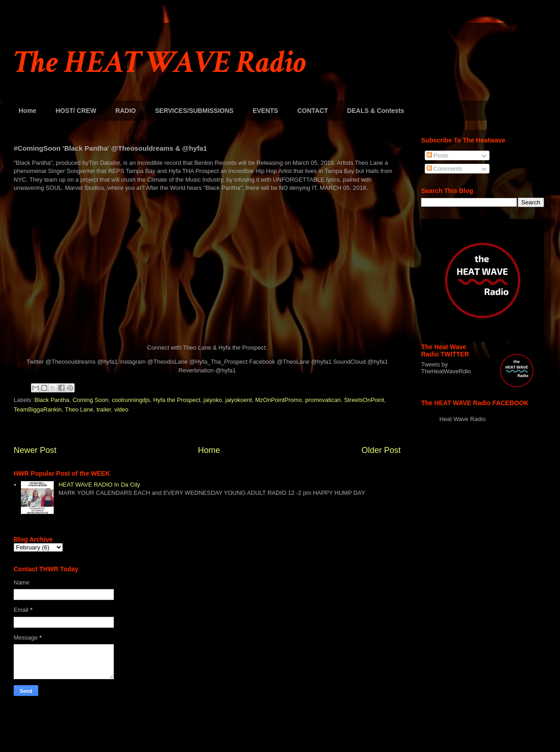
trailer (104, 409)
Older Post (381, 450)
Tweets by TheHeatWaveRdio (446, 368)
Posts (438, 155)
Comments (444, 169)
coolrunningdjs (131, 400)
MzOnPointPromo (279, 400)
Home (28, 111)
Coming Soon (90, 400)
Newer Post (35, 450)
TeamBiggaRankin (38, 409)
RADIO (125, 111)
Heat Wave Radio (462, 419)
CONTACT (313, 111)
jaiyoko (213, 400)
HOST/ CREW (76, 111)
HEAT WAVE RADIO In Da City (99, 485)
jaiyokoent (239, 400)
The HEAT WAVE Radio (160, 63)
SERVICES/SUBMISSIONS (194, 111)
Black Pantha (52, 400)
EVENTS (265, 111)
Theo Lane (79, 409)
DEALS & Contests (375, 111)
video (121, 409)
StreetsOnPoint (364, 400)
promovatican (323, 400)
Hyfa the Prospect (176, 400)
